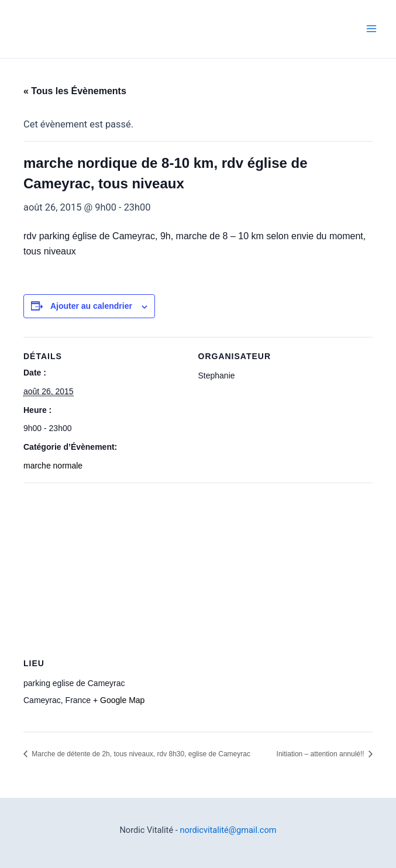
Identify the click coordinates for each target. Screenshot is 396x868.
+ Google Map (119, 700)
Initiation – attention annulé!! (321, 754)
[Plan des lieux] (198, 567)
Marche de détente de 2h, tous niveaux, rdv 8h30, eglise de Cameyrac (140, 754)
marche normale (53, 466)
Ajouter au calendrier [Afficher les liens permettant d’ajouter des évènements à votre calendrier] (91, 306)
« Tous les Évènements (75, 91)
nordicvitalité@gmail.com (228, 830)
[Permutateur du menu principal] (371, 29)
